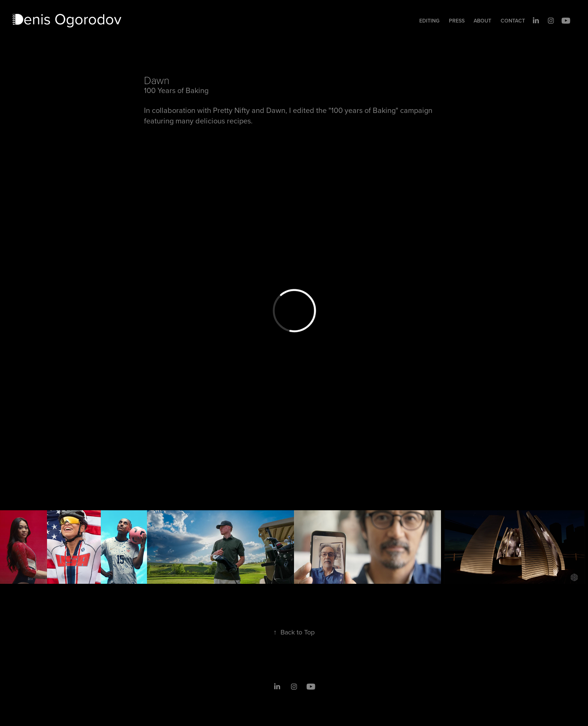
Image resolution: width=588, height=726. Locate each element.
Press (457, 21)
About (482, 21)
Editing (429, 21)
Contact (513, 21)
